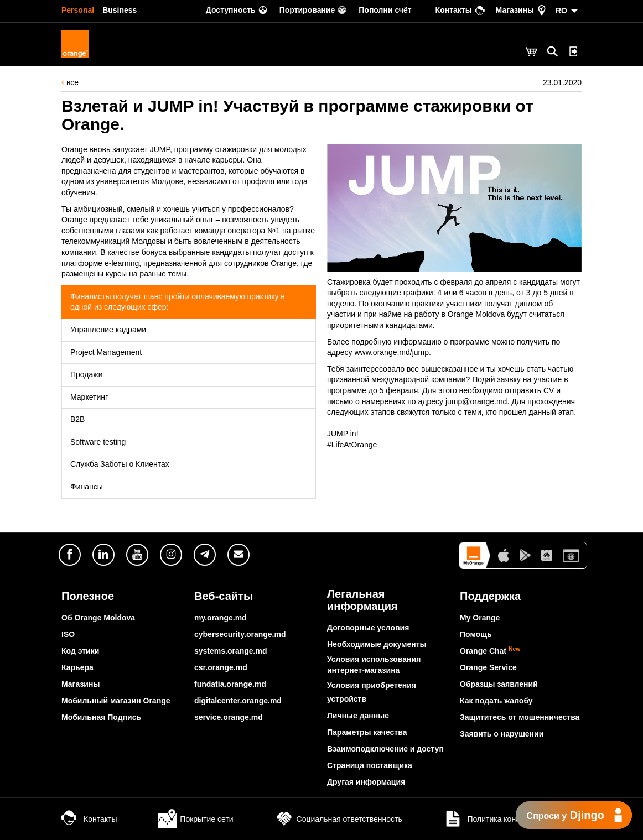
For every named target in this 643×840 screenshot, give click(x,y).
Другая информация (366, 782)
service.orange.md (229, 717)
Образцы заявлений (499, 684)
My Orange (480, 618)
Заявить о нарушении (502, 734)
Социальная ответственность (338, 819)
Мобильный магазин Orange (116, 701)
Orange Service (488, 667)
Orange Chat (490, 651)
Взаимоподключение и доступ (385, 749)
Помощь (476, 634)
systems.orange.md (231, 651)
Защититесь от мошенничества (520, 717)
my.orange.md (221, 618)
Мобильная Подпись (101, 717)
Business (120, 10)
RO (561, 11)
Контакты (89, 819)
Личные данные (358, 716)
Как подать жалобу (496, 701)
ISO (68, 634)
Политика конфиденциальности (512, 819)
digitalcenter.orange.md (238, 701)
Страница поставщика (370, 765)
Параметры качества (367, 732)
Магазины (81, 684)
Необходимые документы (377, 644)
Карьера (77, 667)
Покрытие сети (195, 819)
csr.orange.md (221, 667)
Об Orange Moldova (98, 618)
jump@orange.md (476, 401)
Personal (78, 10)
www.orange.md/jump (391, 352)
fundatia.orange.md (230, 684)
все (70, 82)
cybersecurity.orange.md (240, 634)
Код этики (80, 651)
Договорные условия (368, 628)
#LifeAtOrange (352, 445)
